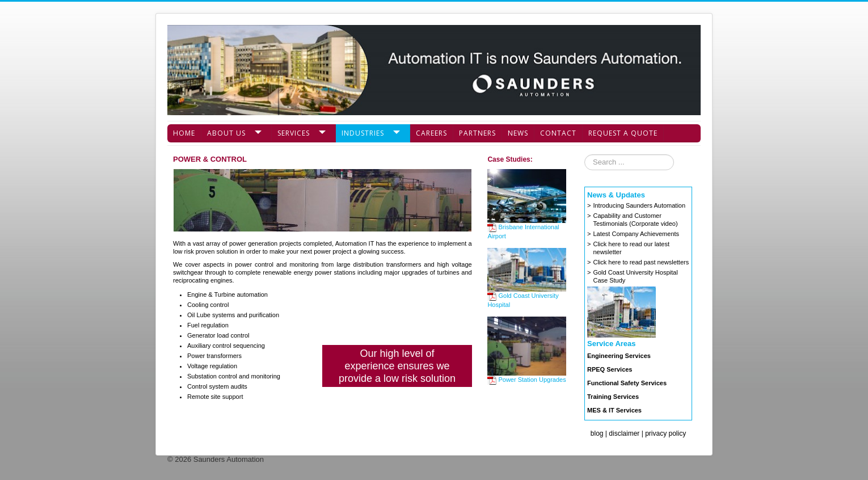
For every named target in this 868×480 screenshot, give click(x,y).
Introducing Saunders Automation (639, 205)
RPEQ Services (610, 369)
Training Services (613, 397)
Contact (558, 133)
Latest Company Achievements (636, 234)
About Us (226, 133)
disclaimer (624, 433)
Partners (477, 133)
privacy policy (665, 433)
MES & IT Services (614, 410)
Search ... (585, 155)
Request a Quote (623, 133)
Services (294, 133)
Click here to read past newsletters (641, 262)
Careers (431, 133)
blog (597, 433)
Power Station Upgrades (526, 380)
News (518, 133)
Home (184, 133)
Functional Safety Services (627, 383)
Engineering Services (619, 356)
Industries (363, 133)
